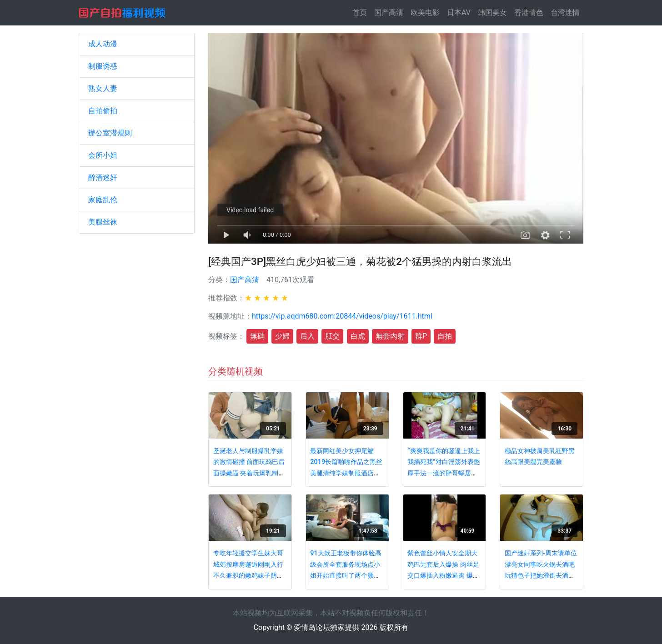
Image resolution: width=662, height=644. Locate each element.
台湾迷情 (565, 12)
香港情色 (529, 12)
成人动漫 (103, 44)
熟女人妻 (103, 88)
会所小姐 (103, 155)
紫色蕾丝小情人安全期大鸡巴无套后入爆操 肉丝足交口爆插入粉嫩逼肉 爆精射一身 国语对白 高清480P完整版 (443, 576)
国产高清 (389, 12)
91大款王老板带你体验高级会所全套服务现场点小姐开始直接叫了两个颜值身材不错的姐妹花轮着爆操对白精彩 (346, 576)
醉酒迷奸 (103, 177)
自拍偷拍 (103, 111)
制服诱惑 (103, 66)
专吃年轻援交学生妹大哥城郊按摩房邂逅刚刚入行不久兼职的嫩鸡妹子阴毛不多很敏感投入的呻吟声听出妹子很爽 (248, 576)
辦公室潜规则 (110, 133)
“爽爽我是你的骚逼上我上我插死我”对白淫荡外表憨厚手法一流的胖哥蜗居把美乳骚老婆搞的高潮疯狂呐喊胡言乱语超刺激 (444, 473)
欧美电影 (425, 12)
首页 (361, 12)
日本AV (459, 12)
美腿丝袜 (103, 222)
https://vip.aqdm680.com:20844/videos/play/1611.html (342, 316)
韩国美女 (492, 12)
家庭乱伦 (103, 200)
